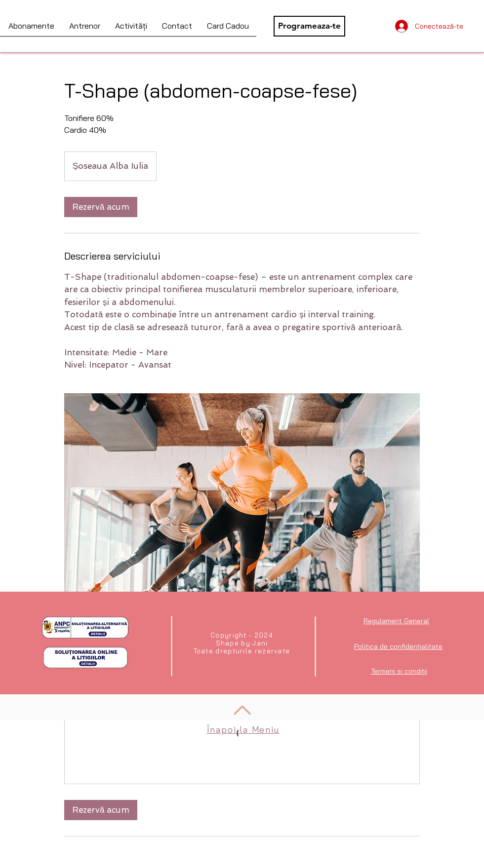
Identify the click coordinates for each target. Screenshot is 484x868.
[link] (101, 207)
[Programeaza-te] (309, 26)
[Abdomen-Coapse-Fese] (242, 517)
